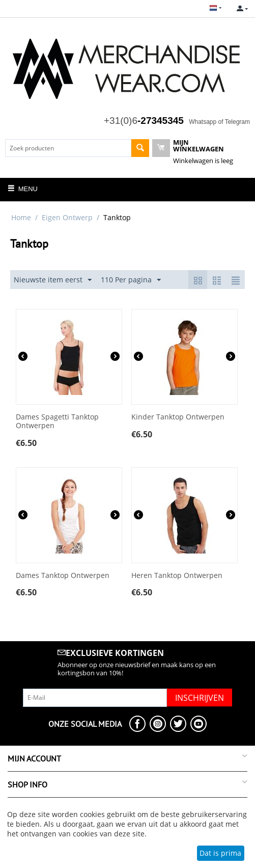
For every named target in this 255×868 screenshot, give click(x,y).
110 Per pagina (131, 280)
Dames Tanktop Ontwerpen (63, 576)
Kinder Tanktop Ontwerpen (178, 417)
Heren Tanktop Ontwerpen (177, 576)
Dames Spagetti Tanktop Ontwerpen (57, 422)
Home (21, 217)
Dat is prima (220, 853)
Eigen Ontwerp (67, 217)
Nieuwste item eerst (53, 280)
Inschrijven (200, 698)
